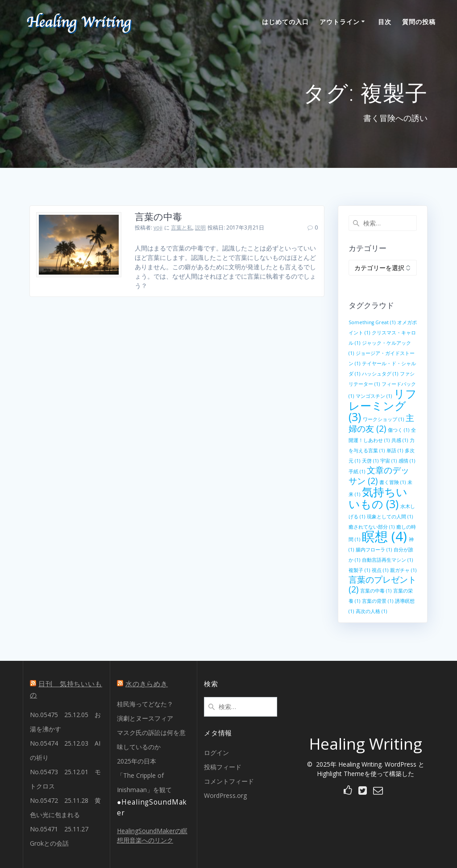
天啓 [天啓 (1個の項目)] (370, 461)
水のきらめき (147, 684)
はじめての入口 (285, 22)
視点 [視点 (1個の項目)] (380, 570)
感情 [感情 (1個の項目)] (407, 461)
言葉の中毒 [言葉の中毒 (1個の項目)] (376, 591)
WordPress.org (225, 795)
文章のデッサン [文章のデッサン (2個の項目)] (379, 476)
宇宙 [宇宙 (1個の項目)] (388, 461)
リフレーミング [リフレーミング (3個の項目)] (383, 405)
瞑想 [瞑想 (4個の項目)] (384, 536)
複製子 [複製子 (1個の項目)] (359, 570)
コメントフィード (229, 781)
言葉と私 (182, 227)
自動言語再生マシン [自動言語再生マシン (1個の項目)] (387, 560)
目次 (385, 22)
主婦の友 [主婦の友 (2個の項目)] (381, 423)
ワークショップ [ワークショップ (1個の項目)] (383, 419)
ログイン (216, 753)
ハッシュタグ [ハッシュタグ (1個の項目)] (380, 374)
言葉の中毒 (158, 217)
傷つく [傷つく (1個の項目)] (399, 430)
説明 (200, 227)
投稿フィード (223, 767)
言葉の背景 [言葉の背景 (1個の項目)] (378, 601)
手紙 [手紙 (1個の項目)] (357, 472)
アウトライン (340, 22)
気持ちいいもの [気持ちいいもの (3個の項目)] (378, 498)
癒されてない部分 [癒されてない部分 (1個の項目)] (372, 527)
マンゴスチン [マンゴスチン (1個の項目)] (374, 396)
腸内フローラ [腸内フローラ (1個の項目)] (374, 550)
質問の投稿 (419, 22)
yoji (158, 227)
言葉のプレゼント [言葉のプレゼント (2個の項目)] (382, 584)
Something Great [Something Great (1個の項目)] (372, 322)
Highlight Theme (341, 774)
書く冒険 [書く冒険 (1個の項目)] (393, 482)
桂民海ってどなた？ (145, 704)
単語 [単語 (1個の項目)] (395, 451)
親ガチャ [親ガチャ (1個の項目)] (403, 570)
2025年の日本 (137, 761)
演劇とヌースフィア (145, 718)
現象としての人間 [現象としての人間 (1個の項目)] (390, 517)
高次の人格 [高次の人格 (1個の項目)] (371, 611)
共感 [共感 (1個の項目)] (400, 440)
